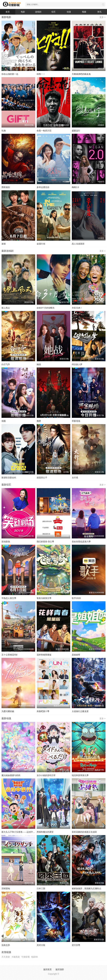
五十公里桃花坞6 (9, 655)
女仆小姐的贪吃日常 (46, 775)
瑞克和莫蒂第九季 (80, 775)
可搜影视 (25, 957)
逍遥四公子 (42, 478)
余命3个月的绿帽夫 (46, 308)
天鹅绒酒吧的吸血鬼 (81, 74)
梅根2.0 (75, 187)
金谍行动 (41, 244)
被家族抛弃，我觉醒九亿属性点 (86, 888)
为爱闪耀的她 (8, 711)
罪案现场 (76, 421)
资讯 (99, 12)
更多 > (103, 17)
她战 (39, 364)
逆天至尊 (76, 945)
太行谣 (75, 478)
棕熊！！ (41, 74)
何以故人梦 (77, 364)
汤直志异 (6, 945)
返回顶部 (60, 969)
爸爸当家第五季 (44, 598)
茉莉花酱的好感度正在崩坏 (84, 832)
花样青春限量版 (44, 655)
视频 (84, 12)
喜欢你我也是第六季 (81, 542)
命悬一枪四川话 (44, 131)
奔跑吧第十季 (43, 711)
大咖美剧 (16, 957)
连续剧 (38, 12)
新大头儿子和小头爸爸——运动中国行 (19, 832)
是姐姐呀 (76, 655)
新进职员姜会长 (9, 478)
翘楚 (39, 421)
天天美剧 (6, 957)
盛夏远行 (76, 131)
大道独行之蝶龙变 (80, 711)
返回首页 (48, 969)
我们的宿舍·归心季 (45, 542)
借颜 (4, 421)
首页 (8, 12)
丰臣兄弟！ (77, 308)
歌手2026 (76, 598)
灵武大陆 (41, 945)
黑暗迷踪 (6, 187)
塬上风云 (6, 308)
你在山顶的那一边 (10, 74)
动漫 (69, 12)
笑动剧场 (6, 542)
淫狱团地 (6, 888)
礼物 (4, 131)
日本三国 (41, 888)
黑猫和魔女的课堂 (45, 832)
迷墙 (4, 244)
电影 (23, 12)
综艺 (53, 12)
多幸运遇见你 (43, 187)
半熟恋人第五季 (9, 598)
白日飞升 (6, 364)
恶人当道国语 (78, 244)
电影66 (34, 957)
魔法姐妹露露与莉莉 (11, 775)
